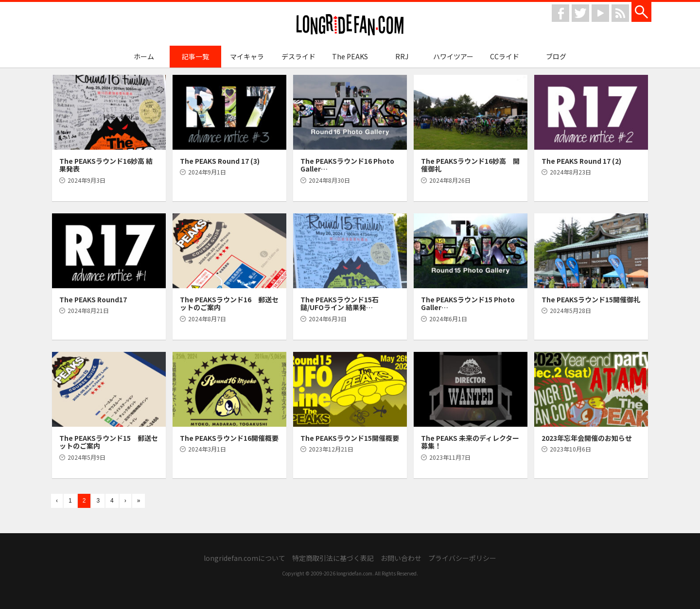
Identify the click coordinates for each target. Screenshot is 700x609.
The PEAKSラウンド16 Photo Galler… (347, 165)
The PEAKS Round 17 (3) (220, 161)
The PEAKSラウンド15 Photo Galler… (468, 304)
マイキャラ (247, 56)
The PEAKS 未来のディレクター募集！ (470, 442)
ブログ (556, 56)
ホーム (144, 56)
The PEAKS (350, 56)
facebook (560, 13)
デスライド (298, 56)
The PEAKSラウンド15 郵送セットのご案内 (109, 442)
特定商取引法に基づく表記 (333, 558)
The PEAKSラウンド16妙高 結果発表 (106, 165)
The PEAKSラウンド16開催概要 (229, 438)
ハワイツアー (453, 56)
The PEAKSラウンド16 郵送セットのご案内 (229, 304)
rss (620, 13)
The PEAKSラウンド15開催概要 (350, 438)
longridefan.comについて (245, 558)
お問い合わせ (401, 558)
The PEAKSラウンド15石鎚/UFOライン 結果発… (340, 304)
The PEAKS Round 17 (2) (581, 161)
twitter (580, 13)
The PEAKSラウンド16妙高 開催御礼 (470, 165)
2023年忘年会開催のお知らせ (587, 438)
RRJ (402, 56)
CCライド (505, 56)
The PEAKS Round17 (93, 299)
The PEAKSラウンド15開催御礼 (591, 299)
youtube (600, 13)
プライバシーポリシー (462, 558)
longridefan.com (350, 25)
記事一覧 (195, 56)
